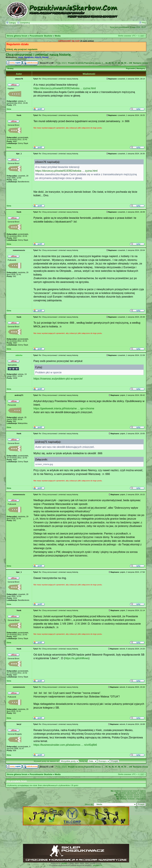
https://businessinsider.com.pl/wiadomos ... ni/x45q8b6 (65, 745)
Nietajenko (29, 57)
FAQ (143, 23)
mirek (21, 57)
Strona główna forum (17, 36)
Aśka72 (38, 57)
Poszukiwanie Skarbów (41, 36)
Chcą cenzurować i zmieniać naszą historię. (39, 55)
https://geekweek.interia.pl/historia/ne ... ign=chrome (64, 408)
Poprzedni (131, 68)
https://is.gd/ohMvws (77, 658)
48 (119, 63)
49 (122, 63)
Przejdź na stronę (76, 63)
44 (106, 63)
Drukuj (10, 68)
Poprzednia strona (92, 63)
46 (113, 63)
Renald (45, 57)
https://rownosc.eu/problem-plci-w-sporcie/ (58, 379)
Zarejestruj (24, 23)
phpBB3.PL (98, 865)
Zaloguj (11, 23)
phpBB (64, 863)
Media (58, 36)
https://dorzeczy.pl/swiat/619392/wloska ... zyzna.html (65, 88)
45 (109, 63)
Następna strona (140, 63)
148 (130, 63)
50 (125, 63)
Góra (9, 109)
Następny (141, 68)
